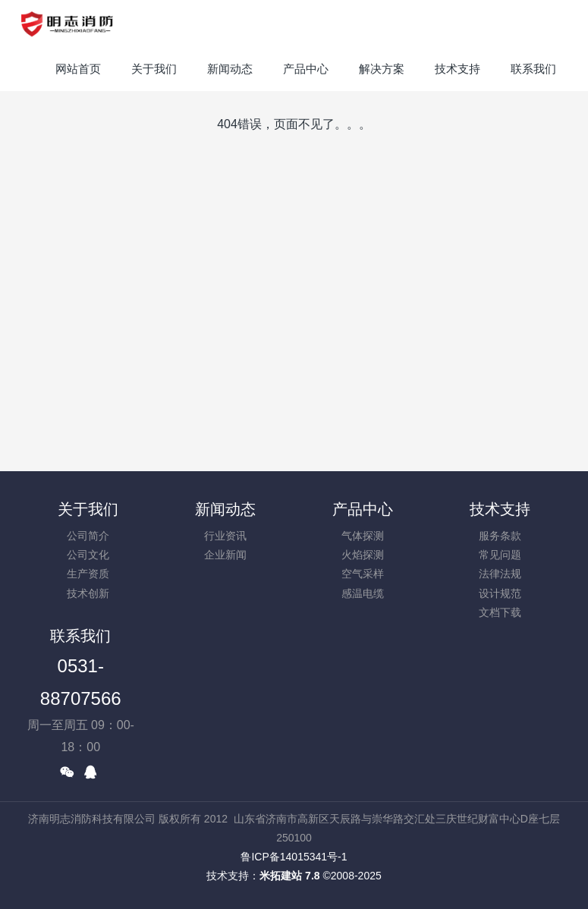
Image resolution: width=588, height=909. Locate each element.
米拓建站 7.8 (289, 876)
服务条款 (500, 536)
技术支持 (500, 509)
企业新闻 (225, 555)
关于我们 (88, 509)
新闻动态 (225, 509)
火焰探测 (363, 555)
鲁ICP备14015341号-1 (294, 857)
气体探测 (363, 536)
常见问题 (500, 555)
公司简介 (88, 536)
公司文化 (88, 555)
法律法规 (500, 574)
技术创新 (88, 593)
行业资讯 (225, 536)
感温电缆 (363, 593)
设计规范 (500, 593)
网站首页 (78, 69)
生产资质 (88, 574)
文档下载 (500, 612)
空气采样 (363, 574)
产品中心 (363, 509)
